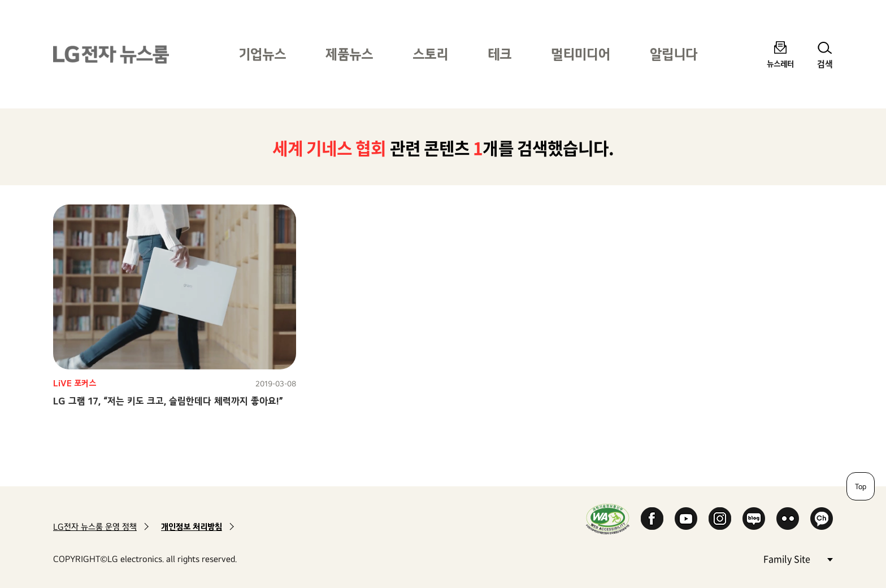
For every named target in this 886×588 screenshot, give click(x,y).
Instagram (720, 519)
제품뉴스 (349, 54)
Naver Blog (754, 519)
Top (861, 486)
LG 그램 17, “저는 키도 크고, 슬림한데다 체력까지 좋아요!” (168, 401)
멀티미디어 (581, 54)
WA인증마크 (608, 519)
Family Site (798, 558)
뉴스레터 (780, 64)
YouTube (686, 519)
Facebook (652, 519)
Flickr (788, 519)
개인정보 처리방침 (192, 527)
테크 (500, 54)
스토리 (430, 54)
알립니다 (674, 54)
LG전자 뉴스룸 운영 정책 (95, 527)
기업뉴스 (262, 54)
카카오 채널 (822, 519)
